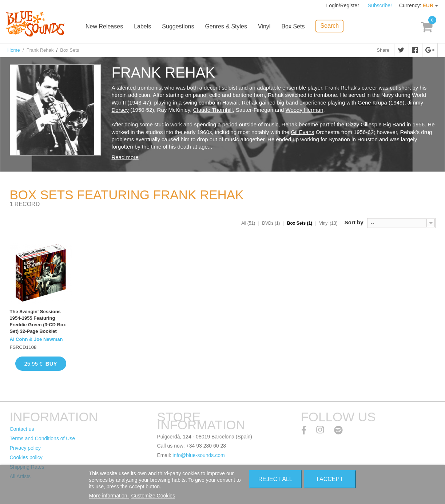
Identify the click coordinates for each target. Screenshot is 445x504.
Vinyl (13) (328, 223)
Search (329, 26)
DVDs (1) (271, 223)
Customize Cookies (153, 496)
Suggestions (178, 26)
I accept (330, 479)
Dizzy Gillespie (363, 124)
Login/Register (343, 5)
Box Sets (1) (300, 223)
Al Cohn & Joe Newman (36, 339)
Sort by (354, 222)
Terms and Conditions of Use (43, 438)
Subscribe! (380, 5)
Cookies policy (26, 457)
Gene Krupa (372, 103)
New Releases (104, 26)
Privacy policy (25, 448)
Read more (125, 157)
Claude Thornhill (213, 110)
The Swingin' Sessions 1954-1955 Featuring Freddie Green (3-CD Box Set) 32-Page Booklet (38, 322)
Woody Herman (305, 110)
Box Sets (293, 26)
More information (109, 496)
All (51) (248, 223)
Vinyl (264, 26)
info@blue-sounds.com (198, 455)
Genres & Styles (226, 26)
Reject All (275, 479)
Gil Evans (302, 132)
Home (14, 50)
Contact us (22, 429)
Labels (142, 26)
